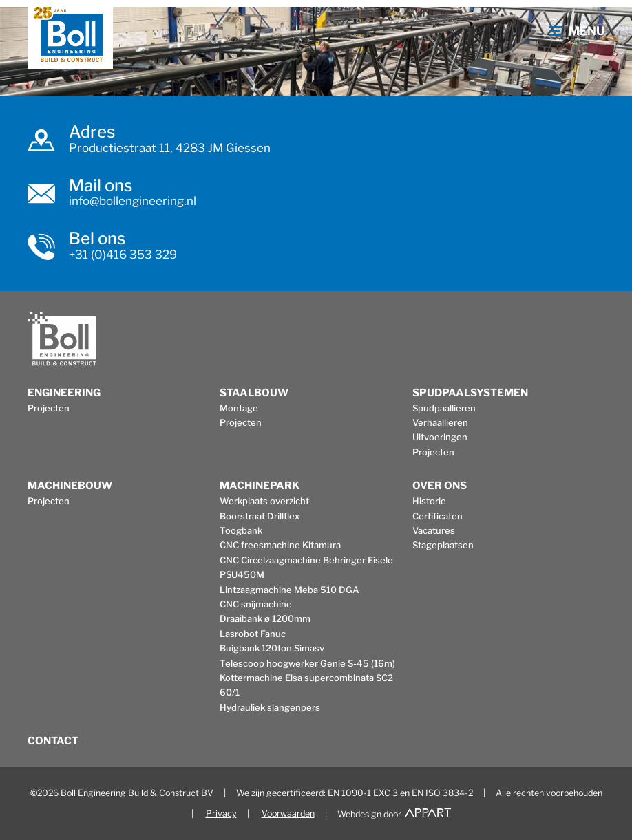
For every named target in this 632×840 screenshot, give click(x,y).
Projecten (49, 408)
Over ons (440, 486)
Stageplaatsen (443, 545)
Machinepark (260, 486)
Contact (53, 741)
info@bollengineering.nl (133, 201)
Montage (239, 408)
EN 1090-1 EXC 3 (363, 793)
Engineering (64, 393)
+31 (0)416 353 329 (123, 255)
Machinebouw (70, 486)
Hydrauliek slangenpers (270, 707)
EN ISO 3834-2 (442, 793)
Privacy (221, 814)
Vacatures (434, 530)
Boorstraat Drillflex (260, 516)
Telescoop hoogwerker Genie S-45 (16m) (307, 663)
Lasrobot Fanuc (253, 634)
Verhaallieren (440, 422)
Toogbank (241, 530)
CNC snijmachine (256, 604)
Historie (429, 501)
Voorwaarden (288, 814)
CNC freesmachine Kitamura (280, 545)
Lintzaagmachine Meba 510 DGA (289, 590)
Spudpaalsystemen (470, 393)
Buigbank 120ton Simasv (272, 648)
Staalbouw (254, 393)
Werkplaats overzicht (264, 501)
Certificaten (438, 516)
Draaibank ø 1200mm (265, 618)
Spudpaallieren (444, 408)
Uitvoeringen (440, 437)
